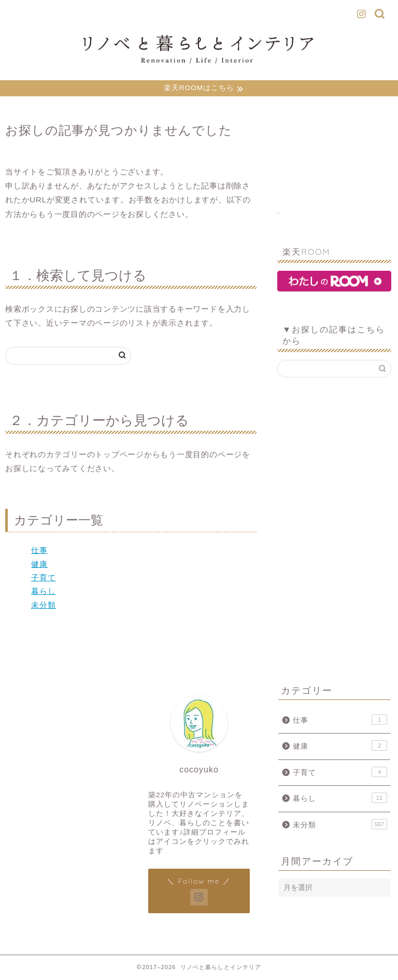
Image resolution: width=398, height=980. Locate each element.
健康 (39, 565)
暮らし (44, 593)
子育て (44, 579)
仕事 (39, 552)
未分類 (44, 606)
